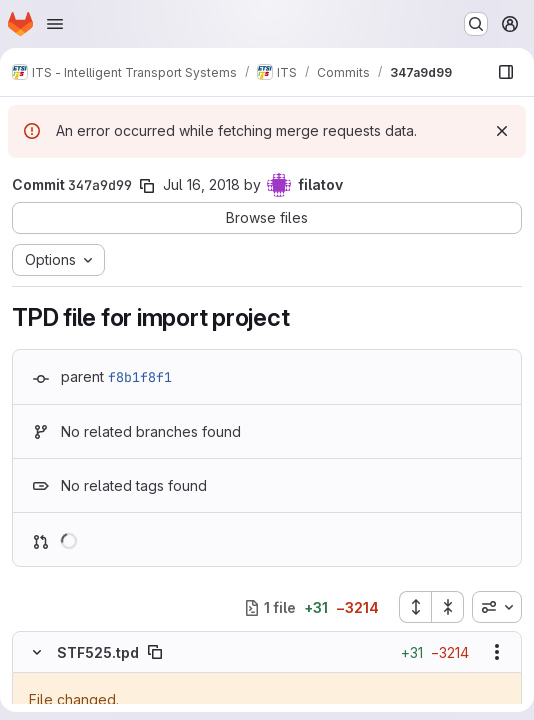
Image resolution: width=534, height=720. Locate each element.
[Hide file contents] (37, 652)
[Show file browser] (506, 72)
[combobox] (497, 607)
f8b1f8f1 (140, 377)
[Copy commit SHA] (147, 186)
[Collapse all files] (448, 607)
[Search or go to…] (476, 24)
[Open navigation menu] (55, 24)
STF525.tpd (98, 652)
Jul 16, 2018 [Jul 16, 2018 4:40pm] (201, 184)
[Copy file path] (155, 652)
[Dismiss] (502, 131)
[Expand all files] (415, 607)
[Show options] (497, 652)
